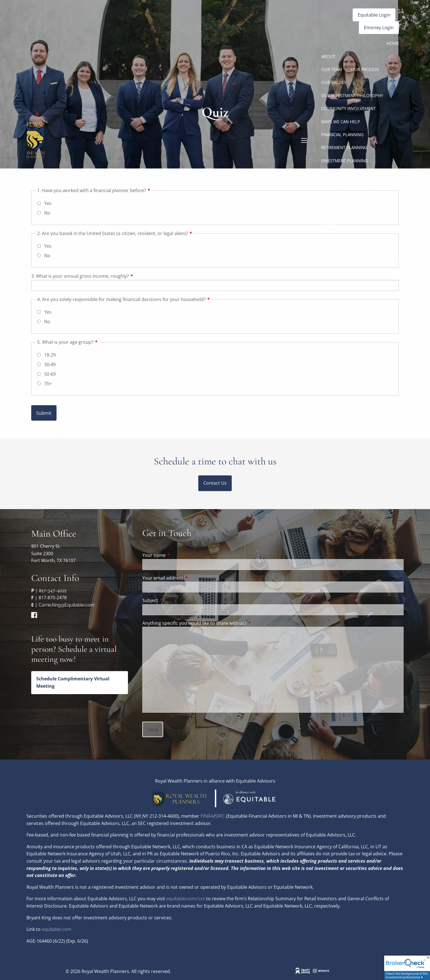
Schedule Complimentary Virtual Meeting (73, 682)
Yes (48, 312)
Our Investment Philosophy (352, 95)
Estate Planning (339, 174)
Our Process (365, 69)
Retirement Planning (344, 147)
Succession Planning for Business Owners (359, 223)
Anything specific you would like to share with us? (194, 623)
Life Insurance (337, 239)
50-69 (50, 374)
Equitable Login (374, 15)
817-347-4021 (53, 591)
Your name (177, 555)
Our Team (332, 69)
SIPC (221, 816)
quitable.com (58, 929)
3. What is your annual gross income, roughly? (103, 276)
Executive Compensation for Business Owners (353, 203)
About (328, 56)
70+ (48, 384)
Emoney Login (379, 28)
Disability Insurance (343, 252)
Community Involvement (348, 108)
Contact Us (215, 483)
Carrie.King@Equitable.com (67, 605)
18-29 (50, 355)
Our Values (334, 82)
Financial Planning (342, 135)
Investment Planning (345, 161)
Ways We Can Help (341, 122)
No (47, 322)
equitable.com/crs (186, 899)
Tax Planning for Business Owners (360, 186)
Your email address (185, 578)
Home (393, 43)
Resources (360, 265)
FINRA (207, 816)
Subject (173, 600)
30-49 (50, 364)
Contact (390, 265)
